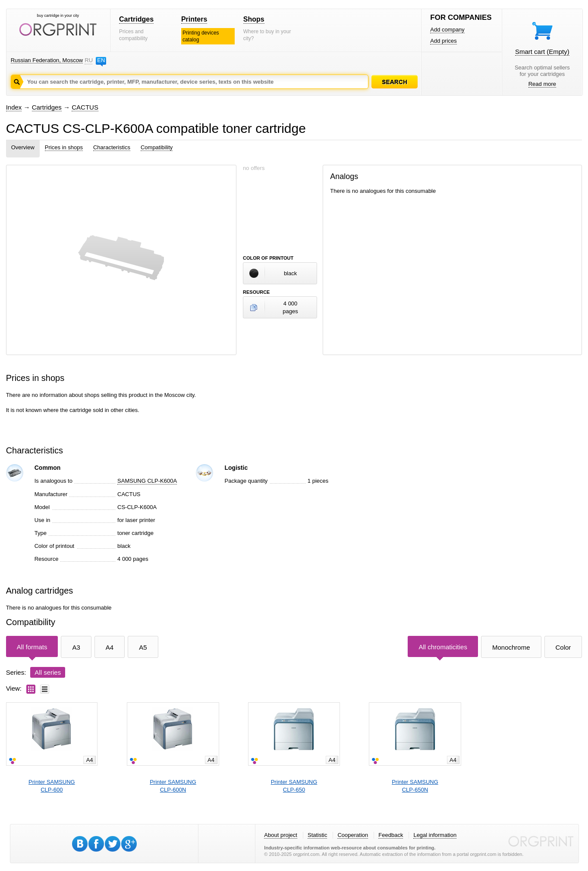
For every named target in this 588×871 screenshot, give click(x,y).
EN (101, 60)
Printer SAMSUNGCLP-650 (294, 786)
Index (14, 107)
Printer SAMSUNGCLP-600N (173, 786)
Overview (23, 147)
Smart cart (542, 52)
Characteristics (112, 147)
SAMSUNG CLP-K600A (147, 481)
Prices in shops (64, 147)
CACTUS (85, 107)
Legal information (435, 835)
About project (281, 835)
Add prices (443, 41)
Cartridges (136, 19)
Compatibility (157, 147)
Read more (542, 84)
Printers (194, 19)
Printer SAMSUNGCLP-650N (415, 786)
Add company (447, 30)
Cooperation (353, 835)
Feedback (391, 835)
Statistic (318, 835)
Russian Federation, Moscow (47, 60)
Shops (254, 19)
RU (88, 60)
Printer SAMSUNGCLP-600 (52, 786)
